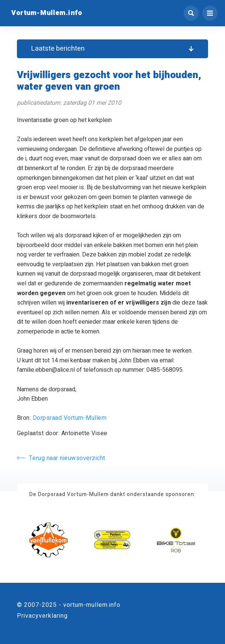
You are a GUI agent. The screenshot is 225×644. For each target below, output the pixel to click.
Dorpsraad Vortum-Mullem (70, 418)
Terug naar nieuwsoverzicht (61, 458)
